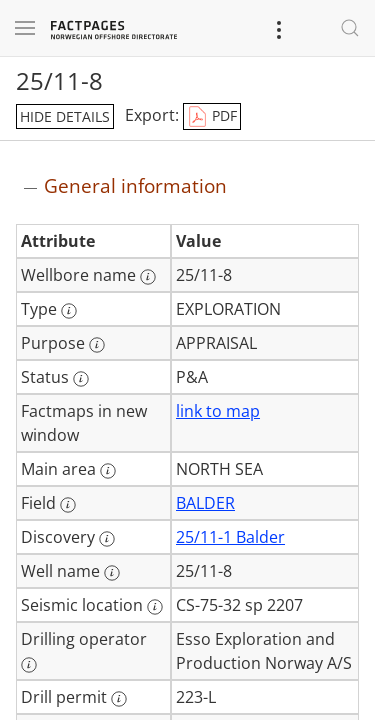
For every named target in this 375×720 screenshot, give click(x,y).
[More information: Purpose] (97, 345)
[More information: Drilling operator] (29, 665)
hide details (65, 116)
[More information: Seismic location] (155, 607)
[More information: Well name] (112, 573)
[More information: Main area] (108, 471)
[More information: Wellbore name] (148, 277)
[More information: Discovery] (107, 539)
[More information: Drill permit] (119, 699)
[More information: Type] (69, 311)
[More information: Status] (81, 379)
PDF (212, 117)
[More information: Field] (68, 505)
